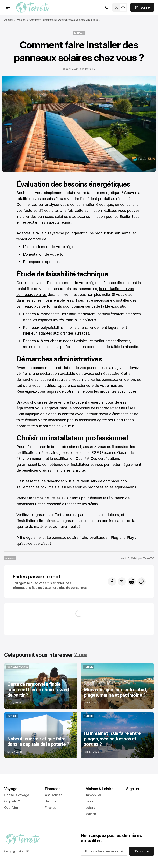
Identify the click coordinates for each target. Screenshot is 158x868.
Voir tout (81, 655)
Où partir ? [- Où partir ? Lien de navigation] (12, 801)
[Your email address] (104, 851)
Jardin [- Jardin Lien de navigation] (90, 801)
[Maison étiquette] (79, 33)
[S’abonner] (142, 851)
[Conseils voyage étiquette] (18, 667)
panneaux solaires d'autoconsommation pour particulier (84, 216)
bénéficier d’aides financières (46, 470)
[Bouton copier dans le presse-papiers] (142, 582)
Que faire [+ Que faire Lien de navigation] (11, 808)
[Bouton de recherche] (107, 7)
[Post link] (41, 686)
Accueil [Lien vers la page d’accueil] (8, 20)
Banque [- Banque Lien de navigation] (51, 801)
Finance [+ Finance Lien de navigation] (51, 808)
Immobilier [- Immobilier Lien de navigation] (93, 795)
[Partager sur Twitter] (122, 582)
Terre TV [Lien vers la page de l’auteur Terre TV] (90, 69)
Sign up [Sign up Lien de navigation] (132, 789)
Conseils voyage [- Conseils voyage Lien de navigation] (17, 795)
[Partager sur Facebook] (112, 582)
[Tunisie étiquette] (88, 667)
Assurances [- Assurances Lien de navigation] (54, 795)
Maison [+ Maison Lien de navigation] (91, 814)
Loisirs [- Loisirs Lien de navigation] (90, 808)
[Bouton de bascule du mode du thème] (120, 7)
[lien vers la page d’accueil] (33, 7)
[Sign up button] (142, 7)
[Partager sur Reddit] (132, 582)
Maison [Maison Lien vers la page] (21, 20)
